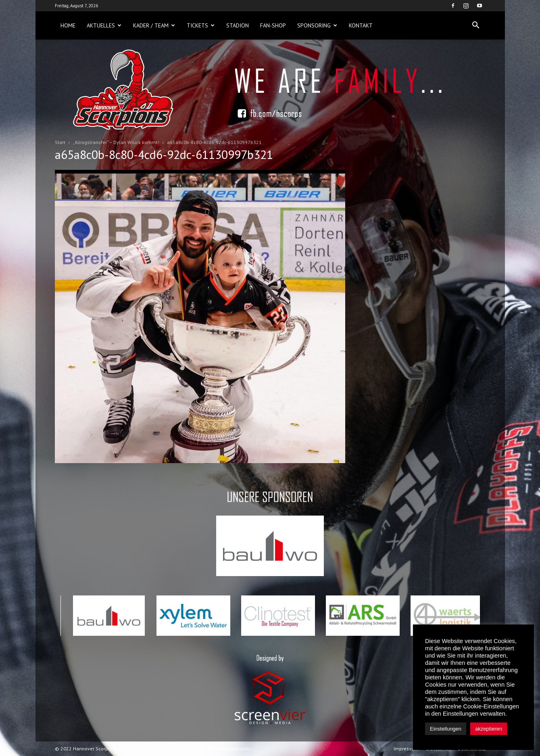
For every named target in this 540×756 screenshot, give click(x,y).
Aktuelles (104, 25)
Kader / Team (154, 25)
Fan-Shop (273, 25)
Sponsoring (317, 25)
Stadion (238, 25)
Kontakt (361, 25)
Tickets (201, 25)
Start (60, 142)
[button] (476, 25)
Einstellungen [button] (446, 729)
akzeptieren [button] (489, 729)
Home (68, 25)
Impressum (406, 749)
